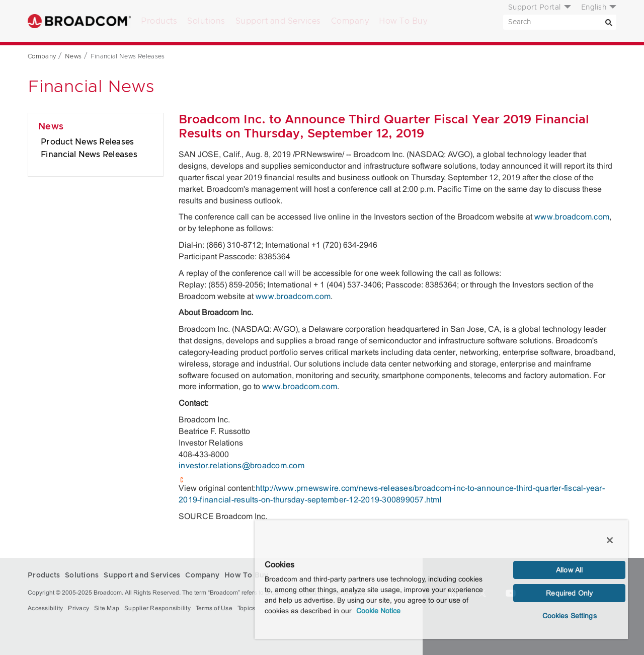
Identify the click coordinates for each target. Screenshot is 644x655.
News (51, 127)
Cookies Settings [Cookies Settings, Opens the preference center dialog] (570, 616)
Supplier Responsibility (157, 608)
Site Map (107, 608)
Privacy (78, 608)
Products (159, 21)
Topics (247, 608)
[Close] (610, 540)
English (594, 8)
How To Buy (403, 21)
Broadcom (79, 21)
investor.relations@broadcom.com (242, 465)
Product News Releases (87, 142)
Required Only (569, 593)
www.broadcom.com (572, 217)
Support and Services (278, 21)
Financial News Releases (89, 155)
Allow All (569, 570)
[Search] (609, 22)
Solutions (206, 21)
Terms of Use (214, 608)
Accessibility (45, 608)
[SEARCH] (560, 22)
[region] (441, 579)
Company (350, 21)
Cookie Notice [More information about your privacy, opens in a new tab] (378, 611)
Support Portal (535, 8)
